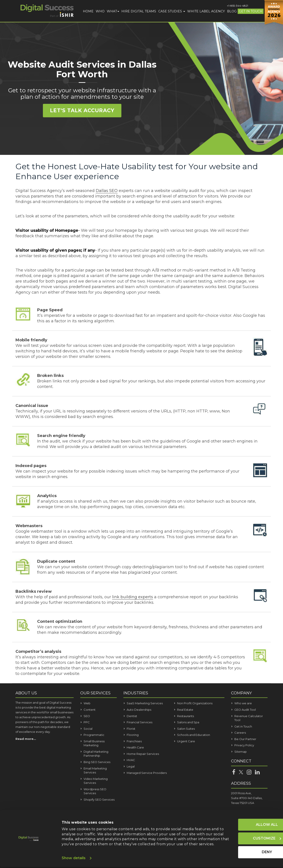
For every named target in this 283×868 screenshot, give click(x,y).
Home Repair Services (143, 754)
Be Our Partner (245, 739)
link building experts (133, 597)
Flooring (133, 735)
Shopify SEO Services (99, 800)
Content (90, 710)
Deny (243, 848)
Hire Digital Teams (139, 11)
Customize (243, 834)
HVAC (131, 760)
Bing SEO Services (97, 762)
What (113, 11)
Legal (131, 766)
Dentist (132, 716)
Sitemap (241, 752)
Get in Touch (251, 11)
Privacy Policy (244, 745)
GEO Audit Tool (245, 710)
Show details (74, 858)
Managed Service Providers (147, 773)
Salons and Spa (188, 722)
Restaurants (185, 716)
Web (87, 703)
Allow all (243, 820)
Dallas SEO (107, 191)
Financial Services (140, 722)
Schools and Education (194, 735)
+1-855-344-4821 (237, 6)
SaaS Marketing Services (145, 703)
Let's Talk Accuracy (82, 111)
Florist (131, 729)
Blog (232, 11)
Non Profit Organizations (195, 703)
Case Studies (172, 11)
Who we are (243, 703)
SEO (87, 716)
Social (88, 729)
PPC (87, 722)
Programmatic (94, 735)
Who (100, 11)
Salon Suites (186, 729)
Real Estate (185, 710)
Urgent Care (186, 741)
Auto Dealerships (139, 710)
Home (88, 11)
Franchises (134, 741)
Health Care (135, 747)
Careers (240, 733)
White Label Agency (206, 11)
